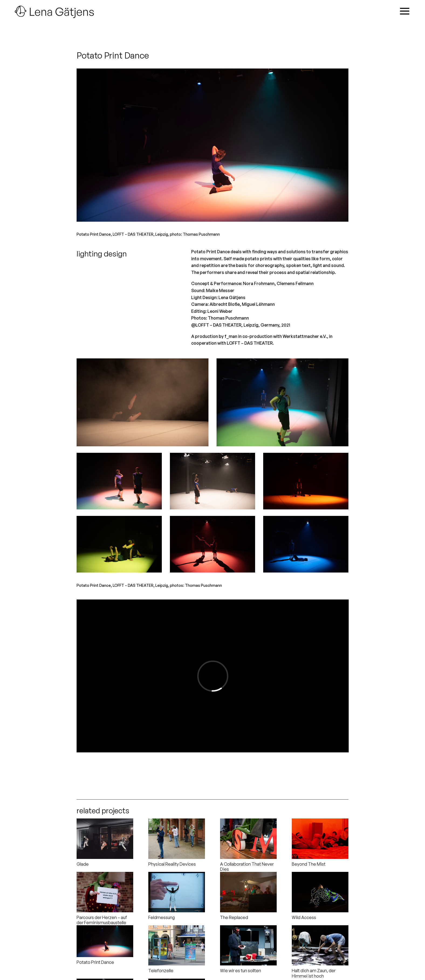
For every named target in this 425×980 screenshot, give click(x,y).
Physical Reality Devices (172, 864)
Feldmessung (162, 917)
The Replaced (234, 917)
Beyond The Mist (309, 864)
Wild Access (304, 917)
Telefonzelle (161, 971)
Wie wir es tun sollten (241, 971)
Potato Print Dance (95, 962)
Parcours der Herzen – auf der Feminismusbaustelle (102, 920)
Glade (83, 864)
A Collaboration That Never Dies (247, 867)
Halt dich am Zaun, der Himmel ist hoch (314, 973)
